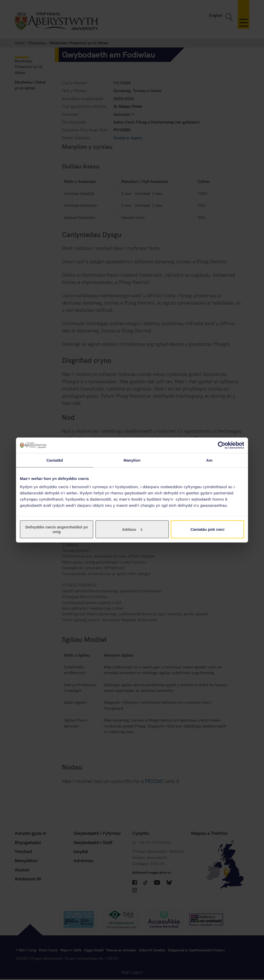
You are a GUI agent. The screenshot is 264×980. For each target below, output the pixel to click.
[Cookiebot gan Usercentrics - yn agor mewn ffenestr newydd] (222, 445)
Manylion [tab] (132, 460)
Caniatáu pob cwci (208, 529)
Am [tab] (209, 460)
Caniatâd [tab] (55, 460)
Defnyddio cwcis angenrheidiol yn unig (57, 529)
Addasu (132, 529)
